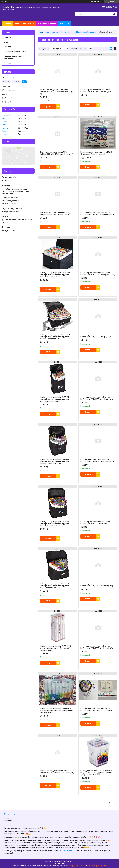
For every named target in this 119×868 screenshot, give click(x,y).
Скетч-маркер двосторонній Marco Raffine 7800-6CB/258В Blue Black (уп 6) (97, 647)
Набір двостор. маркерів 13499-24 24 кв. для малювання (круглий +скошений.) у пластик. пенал (57, 710)
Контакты (65, 23)
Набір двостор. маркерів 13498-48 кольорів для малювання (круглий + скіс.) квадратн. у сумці (55, 524)
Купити (48, 107)
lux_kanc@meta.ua (12, 201)
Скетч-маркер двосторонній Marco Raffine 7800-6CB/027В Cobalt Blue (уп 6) (97, 213)
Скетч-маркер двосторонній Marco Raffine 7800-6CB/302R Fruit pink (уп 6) (96, 709)
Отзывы (7, 47)
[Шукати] (114, 14)
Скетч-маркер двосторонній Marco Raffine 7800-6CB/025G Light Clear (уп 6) (57, 153)
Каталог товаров (23, 23)
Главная (7, 23)
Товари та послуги (51, 32)
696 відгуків (98, 2)
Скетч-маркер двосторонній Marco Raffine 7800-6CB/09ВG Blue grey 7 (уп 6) (97, 336)
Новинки (8, 37)
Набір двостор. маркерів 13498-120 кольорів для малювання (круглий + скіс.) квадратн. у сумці (55, 275)
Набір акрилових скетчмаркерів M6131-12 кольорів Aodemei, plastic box (97, 153)
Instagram (8, 818)
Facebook (8, 821)
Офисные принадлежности (15, 51)
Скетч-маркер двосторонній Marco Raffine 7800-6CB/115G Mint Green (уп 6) (97, 398)
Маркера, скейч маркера (86, 32)
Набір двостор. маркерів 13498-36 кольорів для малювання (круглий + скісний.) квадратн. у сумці (55, 461)
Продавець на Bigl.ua (60, 864)
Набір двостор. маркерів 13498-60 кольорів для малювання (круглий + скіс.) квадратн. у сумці (55, 586)
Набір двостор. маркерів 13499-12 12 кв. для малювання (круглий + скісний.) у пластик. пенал (57, 648)
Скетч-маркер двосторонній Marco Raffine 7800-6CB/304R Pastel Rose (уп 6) (57, 772)
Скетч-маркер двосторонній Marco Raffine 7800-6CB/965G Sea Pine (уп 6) (96, 91)
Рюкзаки (8, 63)
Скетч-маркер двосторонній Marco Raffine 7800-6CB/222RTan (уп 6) (95, 523)
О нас (6, 42)
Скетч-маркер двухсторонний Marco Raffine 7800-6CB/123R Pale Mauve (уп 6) (97, 460)
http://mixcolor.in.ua (12, 198)
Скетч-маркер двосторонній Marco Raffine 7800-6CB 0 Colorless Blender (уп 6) (57, 92)
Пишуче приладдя (67, 32)
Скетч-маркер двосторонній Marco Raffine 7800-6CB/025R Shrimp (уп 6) (55, 213)
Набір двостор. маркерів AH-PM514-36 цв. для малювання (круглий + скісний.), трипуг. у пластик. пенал (97, 773)
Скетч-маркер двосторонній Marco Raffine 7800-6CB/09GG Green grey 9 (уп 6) (98, 274)
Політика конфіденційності (96, 866)
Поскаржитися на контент (77, 866)
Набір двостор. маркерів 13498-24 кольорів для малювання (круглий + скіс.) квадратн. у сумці (55, 399)
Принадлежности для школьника (13, 57)
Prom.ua (71, 861)
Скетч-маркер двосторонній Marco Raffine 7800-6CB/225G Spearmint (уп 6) (97, 585)
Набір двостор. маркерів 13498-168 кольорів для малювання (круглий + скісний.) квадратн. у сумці (55, 337)
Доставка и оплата (47, 23)
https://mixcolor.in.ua (67, 851)
